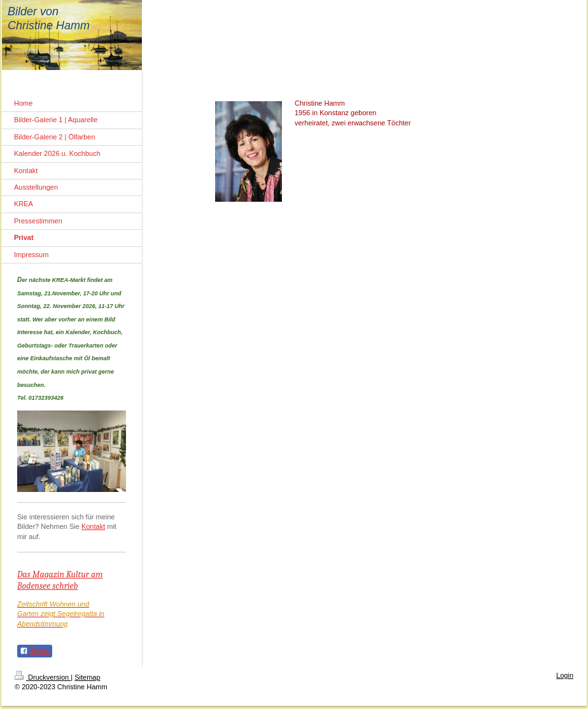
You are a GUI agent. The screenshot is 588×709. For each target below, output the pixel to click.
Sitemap (87, 677)
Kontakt (93, 526)
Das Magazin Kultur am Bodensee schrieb (60, 580)
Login (565, 675)
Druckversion (43, 677)
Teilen (35, 651)
